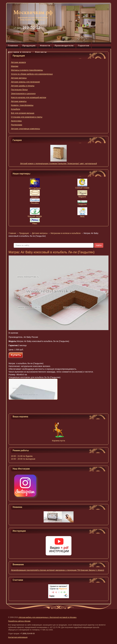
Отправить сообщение (22, 33)
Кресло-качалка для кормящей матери (29, 97)
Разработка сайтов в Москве (19, 621)
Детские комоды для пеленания (25, 82)
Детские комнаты (19, 101)
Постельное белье (19, 90)
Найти (99, 245)
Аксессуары (16, 121)
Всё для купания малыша (23, 113)
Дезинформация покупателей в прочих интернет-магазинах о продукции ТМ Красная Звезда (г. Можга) (58, 570)
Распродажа (17, 125)
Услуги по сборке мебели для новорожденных (32, 74)
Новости (45, 46)
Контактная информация (18, 637)
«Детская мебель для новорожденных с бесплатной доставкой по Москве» (47, 617)
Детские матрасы (19, 78)
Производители (64, 46)
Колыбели (16, 109)
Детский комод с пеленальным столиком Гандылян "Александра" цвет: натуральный (58, 164)
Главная (13, 46)
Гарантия (84, 46)
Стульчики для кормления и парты (27, 117)
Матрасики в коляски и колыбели (66, 233)
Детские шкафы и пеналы (23, 86)
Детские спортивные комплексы (26, 129)
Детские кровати (18, 62)
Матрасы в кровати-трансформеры (27, 70)
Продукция (29, 46)
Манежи (15, 66)
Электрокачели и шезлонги (23, 94)
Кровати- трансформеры (22, 105)
